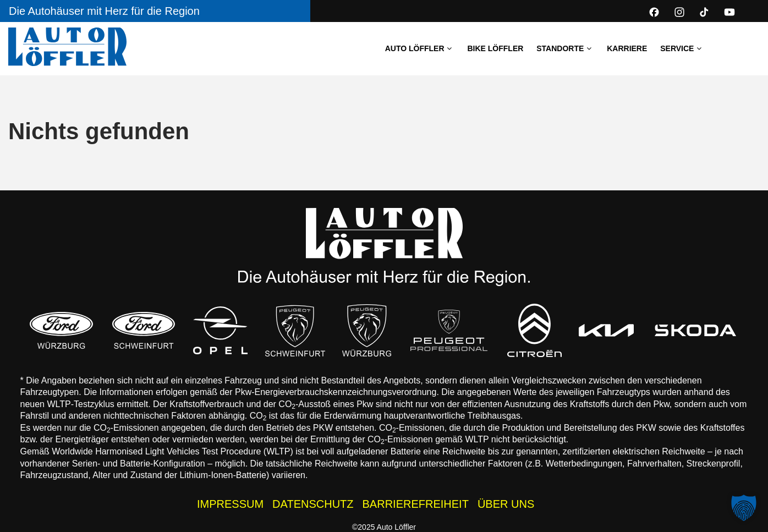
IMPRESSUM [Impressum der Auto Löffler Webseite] (230, 504)
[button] (744, 508)
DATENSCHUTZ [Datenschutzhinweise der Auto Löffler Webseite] (313, 504)
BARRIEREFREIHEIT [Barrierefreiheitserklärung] (416, 504)
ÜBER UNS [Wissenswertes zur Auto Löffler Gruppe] (506, 504)
